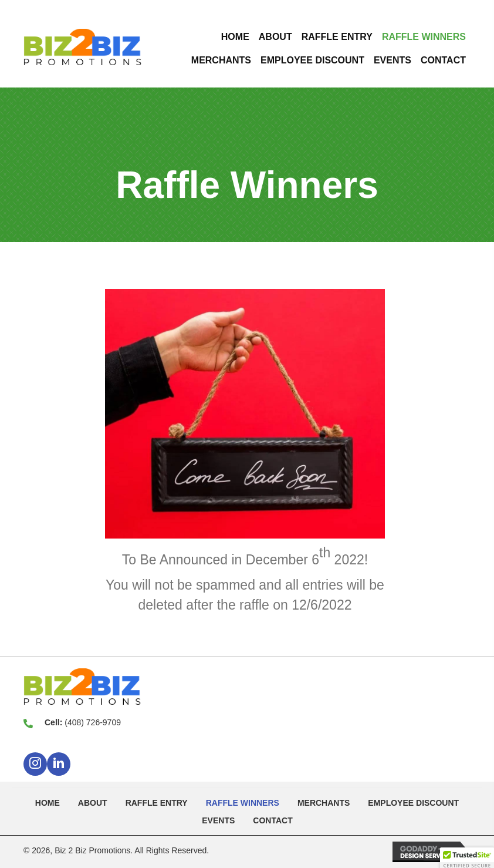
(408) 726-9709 (93, 722)
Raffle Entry (157, 803)
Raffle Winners (243, 803)
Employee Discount (413, 803)
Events (218, 820)
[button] (35, 764)
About (93, 803)
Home (48, 803)
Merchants (324, 803)
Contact (273, 820)
